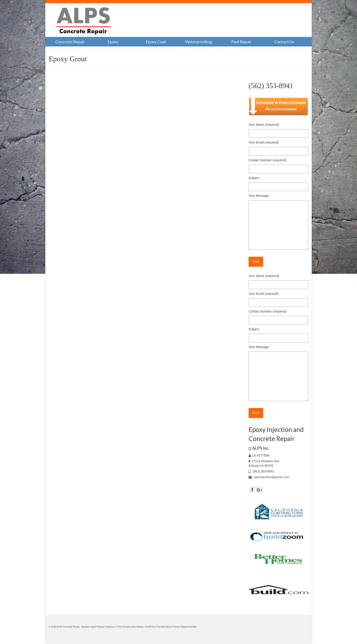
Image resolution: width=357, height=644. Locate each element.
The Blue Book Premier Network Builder (177, 627)
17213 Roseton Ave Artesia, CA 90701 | (136, 627)
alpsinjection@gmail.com (269, 477)
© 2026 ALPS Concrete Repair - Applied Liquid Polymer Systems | (82, 627)
